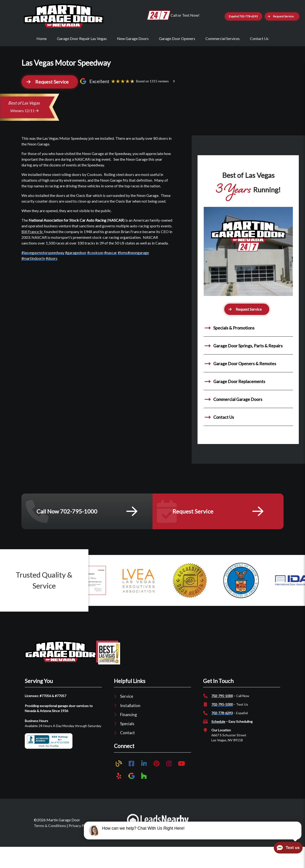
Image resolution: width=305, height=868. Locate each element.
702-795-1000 (222, 716)
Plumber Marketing (213, 842)
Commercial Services (223, 55)
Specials (127, 743)
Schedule (218, 741)
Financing (129, 734)
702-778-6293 (222, 733)
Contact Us (259, 55)
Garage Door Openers (177, 55)
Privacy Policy (80, 845)
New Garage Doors (133, 55)
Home (42, 55)
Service (127, 716)
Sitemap (101, 845)
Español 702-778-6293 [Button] (262, 15)
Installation (130, 725)
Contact (127, 752)
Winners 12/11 (24, 130)
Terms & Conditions (50, 845)
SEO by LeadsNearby (254, 842)
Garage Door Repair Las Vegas (82, 55)
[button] (261, 34)
